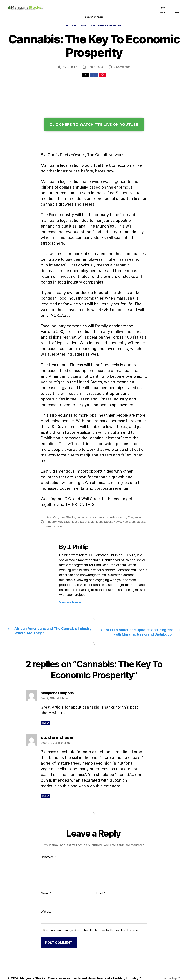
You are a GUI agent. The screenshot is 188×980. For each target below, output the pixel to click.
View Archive (70, 580)
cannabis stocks (113, 500)
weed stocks (54, 509)
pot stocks (135, 505)
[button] (86, 76)
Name (46, 876)
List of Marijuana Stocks (83, 5)
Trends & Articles (114, 10)
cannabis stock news (89, 500)
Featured (106, 5)
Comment (48, 840)
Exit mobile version (94, 975)
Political (146, 5)
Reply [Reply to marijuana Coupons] (46, 706)
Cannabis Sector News (138, 10)
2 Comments (122, 67)
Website (46, 894)
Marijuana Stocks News (126, 5)
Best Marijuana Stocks (60, 500)
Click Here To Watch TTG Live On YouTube (94, 125)
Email (100, 876)
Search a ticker (94, 17)
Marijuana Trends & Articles (102, 26)
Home (64, 5)
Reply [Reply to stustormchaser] (46, 779)
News (123, 505)
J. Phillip (72, 67)
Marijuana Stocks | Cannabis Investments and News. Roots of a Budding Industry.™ (82, 960)
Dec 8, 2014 (95, 67)
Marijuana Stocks (76, 505)
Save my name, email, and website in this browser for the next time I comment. (91, 912)
